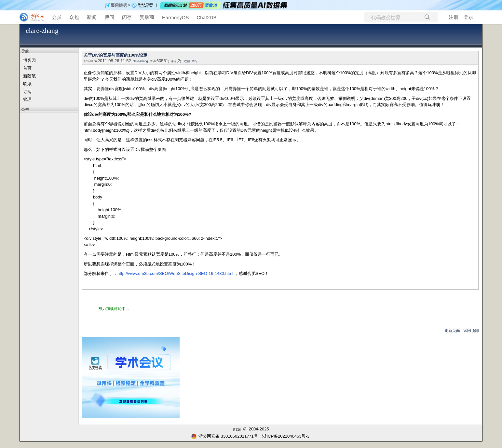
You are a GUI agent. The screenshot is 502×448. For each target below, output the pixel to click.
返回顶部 (471, 331)
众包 (74, 17)
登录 (468, 17)
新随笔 (29, 76)
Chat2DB (207, 17)
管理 (27, 99)
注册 (454, 17)
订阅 (27, 92)
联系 (27, 84)
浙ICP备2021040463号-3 (286, 436)
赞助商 (147, 17)
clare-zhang (42, 31)
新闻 (92, 17)
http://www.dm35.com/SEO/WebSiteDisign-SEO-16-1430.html (175, 273)
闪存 (127, 17)
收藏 (187, 61)
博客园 (29, 60)
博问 (109, 17)
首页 (27, 68)
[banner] (29, 17)
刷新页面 (452, 331)
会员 (57, 17)
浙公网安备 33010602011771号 (224, 436)
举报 (195, 61)
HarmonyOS (176, 17)
